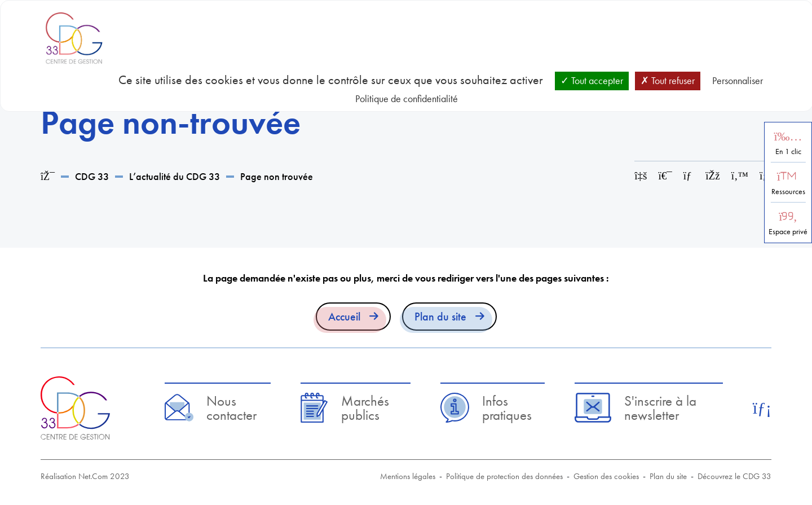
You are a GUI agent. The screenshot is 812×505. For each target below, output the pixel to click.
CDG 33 (92, 176)
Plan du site (440, 317)
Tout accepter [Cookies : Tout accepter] (592, 80)
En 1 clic (788, 151)
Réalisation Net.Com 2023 (85, 476)
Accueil (344, 317)
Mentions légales (408, 476)
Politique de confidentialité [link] (407, 98)
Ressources (788, 192)
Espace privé (788, 232)
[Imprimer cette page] (665, 176)
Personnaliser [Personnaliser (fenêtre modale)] (738, 80)
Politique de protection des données (504, 476)
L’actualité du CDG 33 (175, 176)
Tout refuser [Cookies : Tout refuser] (668, 80)
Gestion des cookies (606, 476)
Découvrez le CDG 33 (734, 476)
